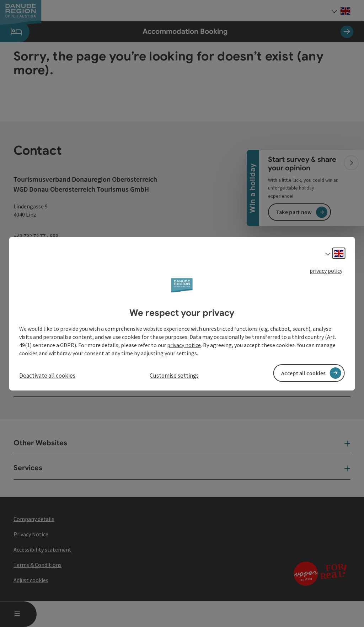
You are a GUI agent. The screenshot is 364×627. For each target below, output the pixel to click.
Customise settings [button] (174, 376)
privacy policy (326, 270)
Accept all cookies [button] (303, 373)
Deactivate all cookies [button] (47, 376)
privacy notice (184, 345)
